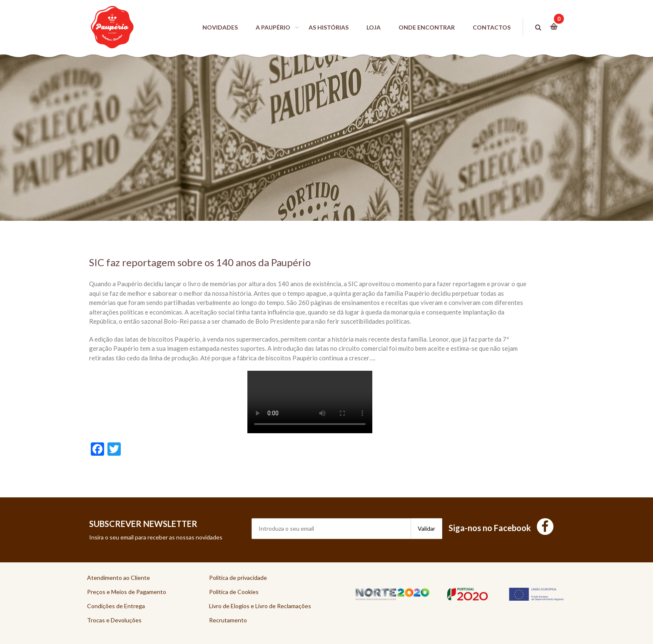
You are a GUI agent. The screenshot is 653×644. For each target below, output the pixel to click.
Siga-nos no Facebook (501, 528)
